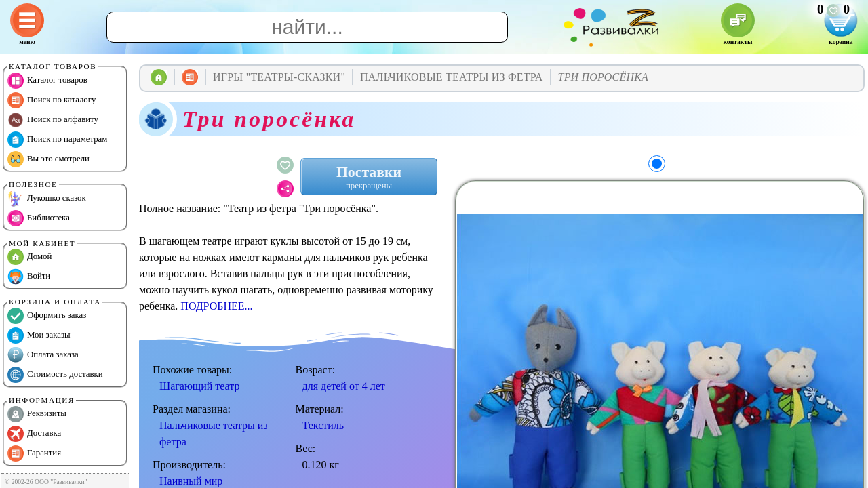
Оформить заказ (47, 316)
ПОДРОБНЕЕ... (216, 306)
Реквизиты (37, 414)
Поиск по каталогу (52, 100)
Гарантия (34, 453)
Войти (29, 277)
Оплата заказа (43, 355)
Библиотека (39, 218)
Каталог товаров (47, 81)
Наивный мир (191, 481)
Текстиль (323, 425)
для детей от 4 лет (344, 386)
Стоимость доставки (55, 375)
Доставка (34, 434)
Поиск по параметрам (57, 140)
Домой (29, 257)
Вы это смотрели (48, 159)
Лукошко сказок (47, 199)
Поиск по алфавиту (53, 120)
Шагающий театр (199, 386)
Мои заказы (39, 335)
